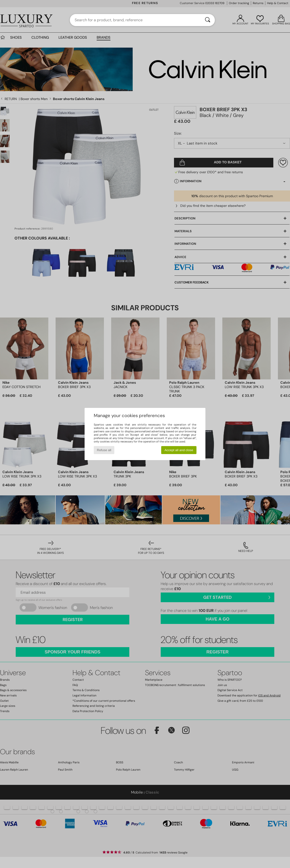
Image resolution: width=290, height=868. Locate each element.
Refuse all (104, 450)
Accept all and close (179, 450)
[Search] (208, 20)
